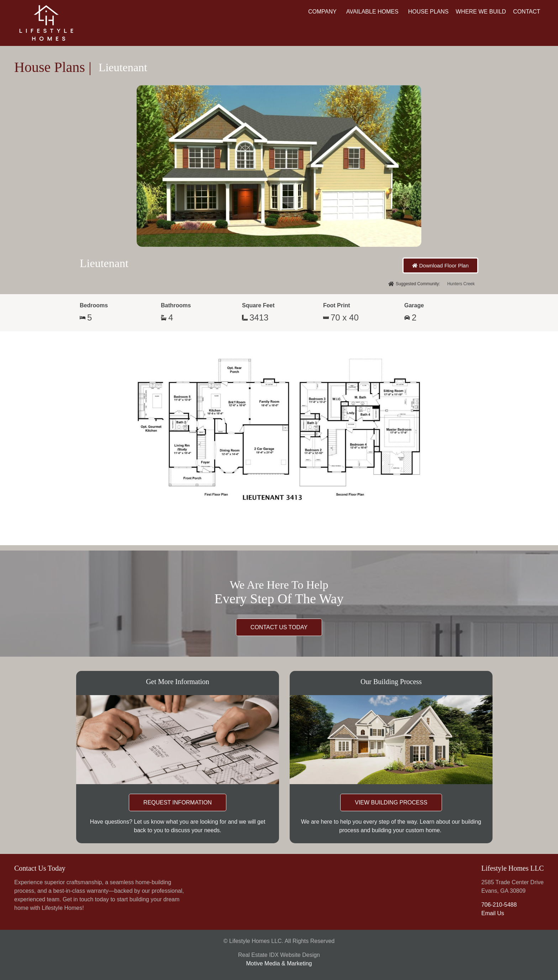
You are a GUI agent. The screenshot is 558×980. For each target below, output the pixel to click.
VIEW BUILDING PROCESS (391, 802)
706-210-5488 (499, 905)
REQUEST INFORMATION (178, 802)
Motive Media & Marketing (279, 963)
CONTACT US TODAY (279, 627)
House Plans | (53, 67)
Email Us (493, 913)
